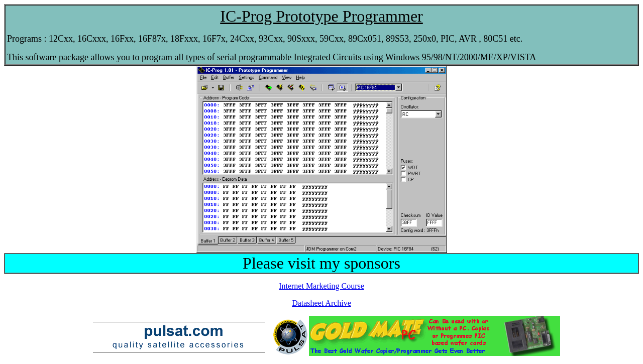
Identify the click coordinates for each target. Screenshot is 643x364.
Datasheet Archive (321, 303)
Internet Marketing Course (321, 286)
